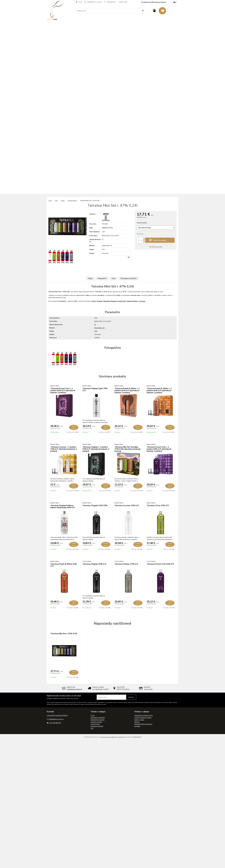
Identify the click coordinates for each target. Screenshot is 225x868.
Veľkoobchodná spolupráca (143, 724)
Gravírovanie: (142, 223)
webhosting (122, 737)
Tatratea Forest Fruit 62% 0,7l (160, 564)
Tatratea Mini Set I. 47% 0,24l (64, 634)
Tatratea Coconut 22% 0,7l (127, 505)
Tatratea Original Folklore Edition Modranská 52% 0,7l (63, 506)
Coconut (142, 301)
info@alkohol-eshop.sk (94, 2)
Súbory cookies (139, 720)
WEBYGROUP (137, 737)
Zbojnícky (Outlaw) (110, 301)
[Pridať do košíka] (156, 240)
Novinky (137, 722)
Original (100, 301)
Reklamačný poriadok (98, 720)
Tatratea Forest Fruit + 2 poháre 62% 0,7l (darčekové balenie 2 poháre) (63, 391)
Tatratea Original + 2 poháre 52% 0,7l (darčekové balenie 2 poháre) (96, 449)
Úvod (80, 2)
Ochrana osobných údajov (143, 718)
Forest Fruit (122, 301)
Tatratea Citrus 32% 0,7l (158, 505)
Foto (114, 278)
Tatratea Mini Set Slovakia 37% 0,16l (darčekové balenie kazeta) (128, 449)
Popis (90, 278)
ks (142, 240)
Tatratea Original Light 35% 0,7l (95, 389)
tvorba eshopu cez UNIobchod (109, 737)
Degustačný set (99, 328)
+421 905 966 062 (55, 723)
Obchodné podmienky (98, 718)
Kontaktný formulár (97, 726)
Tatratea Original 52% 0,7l (94, 564)
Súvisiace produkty (129, 278)
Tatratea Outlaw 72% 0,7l (126, 564)
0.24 (96, 331)
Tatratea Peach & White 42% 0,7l (64, 565)
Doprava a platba (96, 722)
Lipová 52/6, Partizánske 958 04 (57, 715)
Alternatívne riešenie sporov (144, 715)
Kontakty (137, 726)
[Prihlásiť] (154, 11)
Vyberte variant (74, 427)
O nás (93, 715)
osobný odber (123, 2)
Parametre (102, 278)
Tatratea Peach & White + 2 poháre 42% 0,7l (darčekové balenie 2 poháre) (127, 391)
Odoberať (131, 697)
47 (95, 325)
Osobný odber (95, 724)
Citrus (94, 301)
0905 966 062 (111, 2)
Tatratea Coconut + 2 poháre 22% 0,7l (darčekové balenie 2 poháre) (64, 449)
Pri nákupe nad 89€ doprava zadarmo (154, 2)
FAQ (92, 728)
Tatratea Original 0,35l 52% (95, 505)
